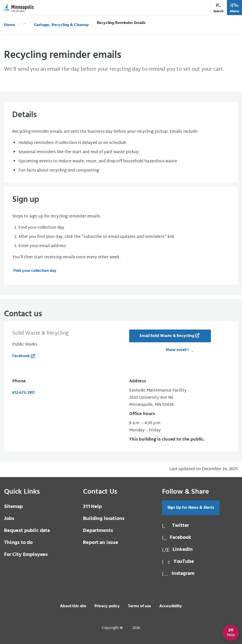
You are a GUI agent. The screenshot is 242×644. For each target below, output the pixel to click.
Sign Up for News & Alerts (191, 508)
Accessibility (171, 606)
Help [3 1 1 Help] (92, 507)
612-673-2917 (24, 393)
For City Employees (26, 555)
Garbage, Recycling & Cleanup (61, 25)
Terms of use (140, 606)
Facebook (21, 356)
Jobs (9, 519)
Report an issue (101, 543)
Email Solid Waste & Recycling (167, 336)
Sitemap (13, 507)
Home (9, 25)
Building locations (104, 519)
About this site (73, 606)
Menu (234, 8)
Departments (98, 531)
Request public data (27, 531)
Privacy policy (107, 606)
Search (219, 8)
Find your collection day (35, 271)
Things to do (18, 543)
